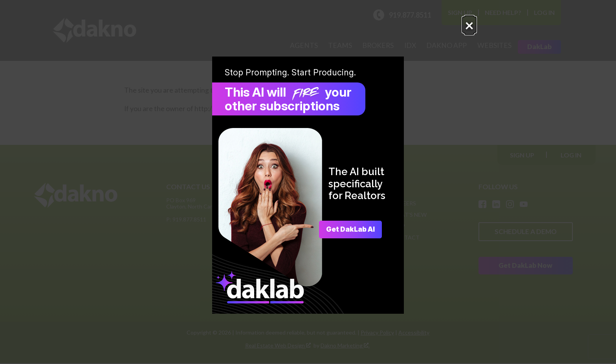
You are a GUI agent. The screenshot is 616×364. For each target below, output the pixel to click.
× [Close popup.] (427, 30)
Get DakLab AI (347, 230)
